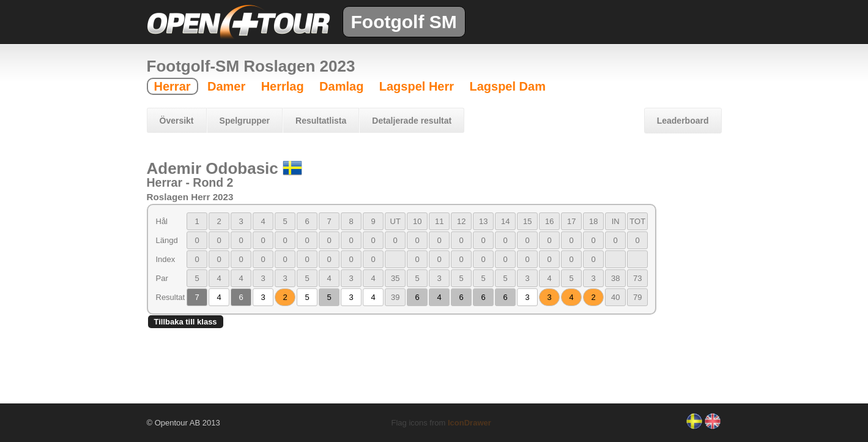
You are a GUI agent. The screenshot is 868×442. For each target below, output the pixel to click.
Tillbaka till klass (186, 322)
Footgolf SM (404, 22)
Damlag (341, 86)
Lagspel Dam (507, 86)
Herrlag (283, 86)
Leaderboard (683, 121)
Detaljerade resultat (412, 121)
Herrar (172, 86)
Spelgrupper (245, 121)
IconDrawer (469, 423)
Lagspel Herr (417, 86)
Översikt (177, 121)
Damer (226, 86)
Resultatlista (321, 121)
